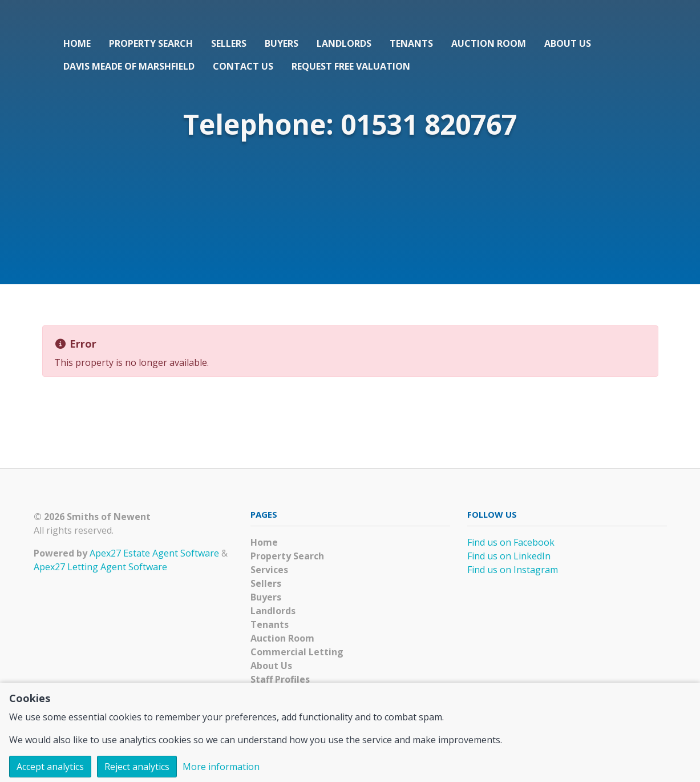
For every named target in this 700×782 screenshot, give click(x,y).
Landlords (344, 43)
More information (221, 767)
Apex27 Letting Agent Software (100, 567)
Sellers (229, 43)
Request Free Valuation (351, 66)
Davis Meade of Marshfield (129, 66)
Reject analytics (137, 767)
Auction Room (489, 43)
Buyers (282, 43)
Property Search (151, 43)
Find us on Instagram (513, 570)
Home (77, 43)
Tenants (411, 43)
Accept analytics (50, 767)
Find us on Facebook (511, 542)
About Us (568, 43)
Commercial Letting (297, 652)
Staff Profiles (280, 679)
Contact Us (243, 66)
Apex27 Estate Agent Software (154, 553)
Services (269, 570)
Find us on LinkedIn (509, 556)
